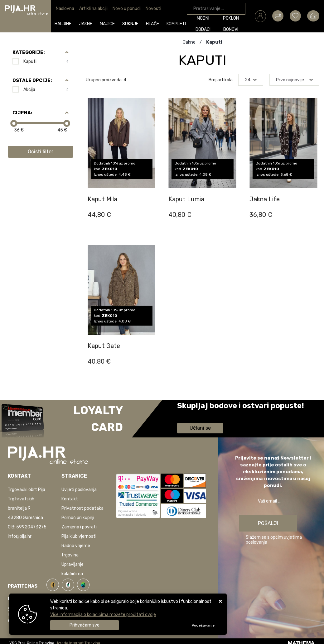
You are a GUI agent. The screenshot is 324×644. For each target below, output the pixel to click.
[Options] (203, 625)
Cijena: (22, 113)
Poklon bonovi (231, 25)
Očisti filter (41, 152)
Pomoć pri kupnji (78, 518)
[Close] (85, 625)
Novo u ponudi (127, 9)
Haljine (63, 24)
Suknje (130, 24)
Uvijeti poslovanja (79, 490)
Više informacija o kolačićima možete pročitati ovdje (103, 615)
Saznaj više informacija (201, 415)
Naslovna (65, 9)
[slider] (14, 123)
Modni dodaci (203, 25)
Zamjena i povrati (79, 527)
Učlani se (200, 428)
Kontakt (70, 499)
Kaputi (46, 62)
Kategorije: (29, 52)
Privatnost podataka (82, 508)
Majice (107, 24)
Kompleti (176, 24)
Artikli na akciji (93, 9)
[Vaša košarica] (313, 16)
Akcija (46, 90)
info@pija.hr (20, 536)
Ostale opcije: (32, 80)
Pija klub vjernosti (79, 536)
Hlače (152, 24)
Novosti (153, 9)
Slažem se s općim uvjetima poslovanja (274, 540)
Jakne (86, 24)
